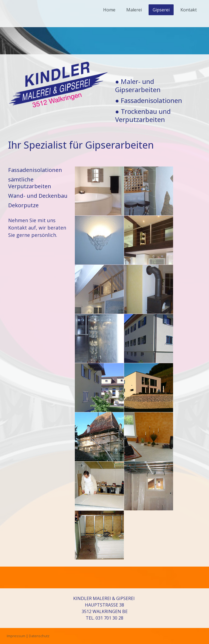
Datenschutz (39, 636)
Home (109, 10)
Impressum (16, 636)
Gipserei (161, 10)
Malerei (134, 10)
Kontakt (189, 10)
